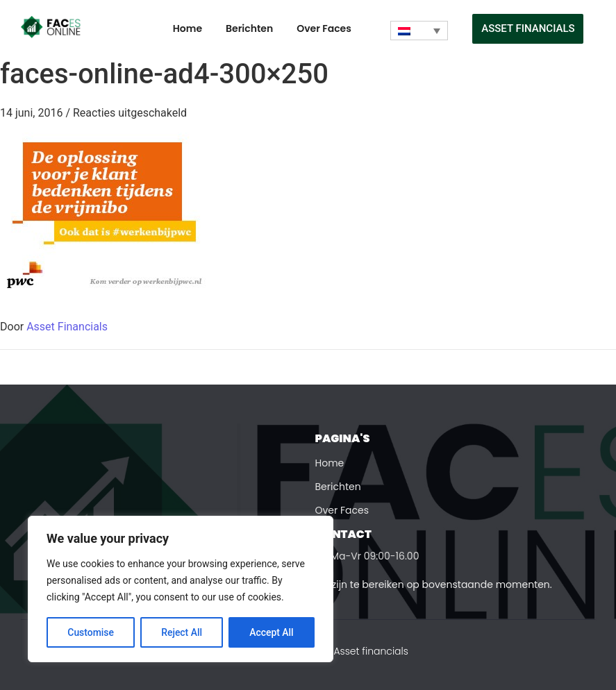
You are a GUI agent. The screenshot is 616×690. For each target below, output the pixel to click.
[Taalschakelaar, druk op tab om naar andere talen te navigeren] (419, 31)
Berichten (249, 28)
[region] (181, 589)
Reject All (182, 632)
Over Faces (324, 28)
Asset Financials (67, 327)
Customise (91, 632)
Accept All (272, 632)
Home (188, 28)
